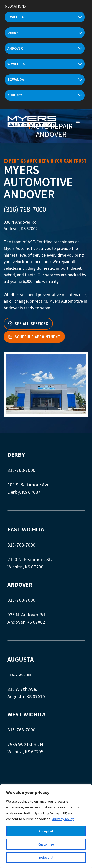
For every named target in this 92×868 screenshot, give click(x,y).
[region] (46, 826)
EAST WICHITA (26, 529)
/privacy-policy (63, 819)
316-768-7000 (21, 470)
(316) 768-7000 (25, 209)
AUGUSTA (20, 659)
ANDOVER (20, 584)
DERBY (16, 455)
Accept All (46, 831)
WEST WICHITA (26, 714)
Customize (46, 844)
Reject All (46, 857)
